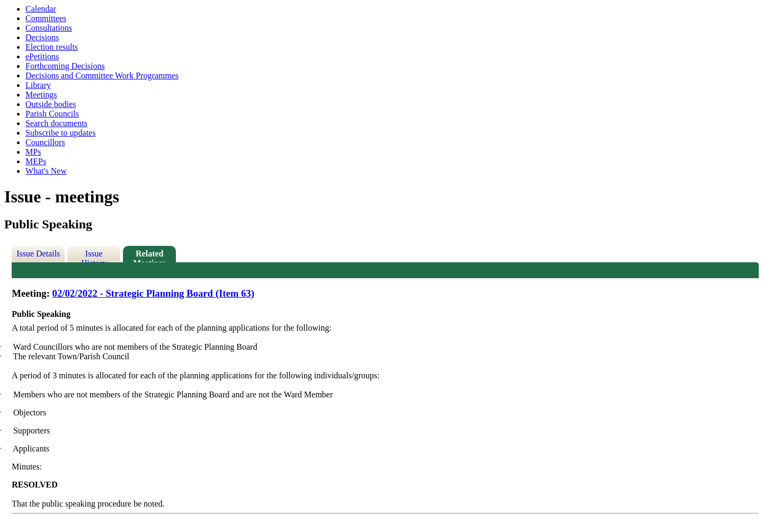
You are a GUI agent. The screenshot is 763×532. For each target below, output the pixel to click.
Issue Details (38, 254)
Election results (52, 47)
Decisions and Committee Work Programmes (102, 76)
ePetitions (42, 56)
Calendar (41, 9)
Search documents (56, 123)
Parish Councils (52, 114)
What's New (46, 171)
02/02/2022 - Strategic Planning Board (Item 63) (153, 293)
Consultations (49, 28)
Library (38, 85)
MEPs (36, 161)
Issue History (94, 256)
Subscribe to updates (60, 133)
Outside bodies (51, 104)
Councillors (45, 142)
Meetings (41, 95)
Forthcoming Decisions (65, 66)
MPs (33, 152)
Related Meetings (149, 256)
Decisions (42, 37)
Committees (46, 18)
